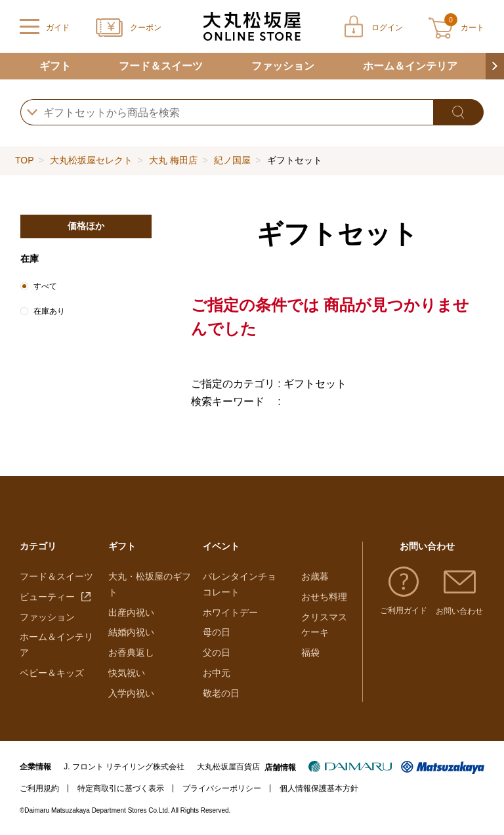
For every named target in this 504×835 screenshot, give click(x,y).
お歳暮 (315, 576)
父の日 (217, 653)
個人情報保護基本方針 (319, 788)
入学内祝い (131, 693)
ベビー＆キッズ (52, 673)
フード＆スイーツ (161, 66)
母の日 (217, 632)
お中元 (217, 673)
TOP (24, 160)
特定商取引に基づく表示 (121, 788)
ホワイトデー (230, 612)
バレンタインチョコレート (240, 584)
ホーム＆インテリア (410, 66)
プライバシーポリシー (222, 788)
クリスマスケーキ (324, 625)
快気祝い (127, 673)
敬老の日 (221, 693)
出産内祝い (131, 612)
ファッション (283, 66)
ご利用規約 (39, 788)
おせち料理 (324, 597)
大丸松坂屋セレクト (91, 160)
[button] (495, 66)
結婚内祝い (131, 632)
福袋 (310, 653)
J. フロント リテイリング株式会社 (124, 767)
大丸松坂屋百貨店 (228, 767)
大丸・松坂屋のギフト (150, 584)
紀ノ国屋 (232, 160)
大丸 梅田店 (173, 160)
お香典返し (131, 653)
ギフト (55, 66)
